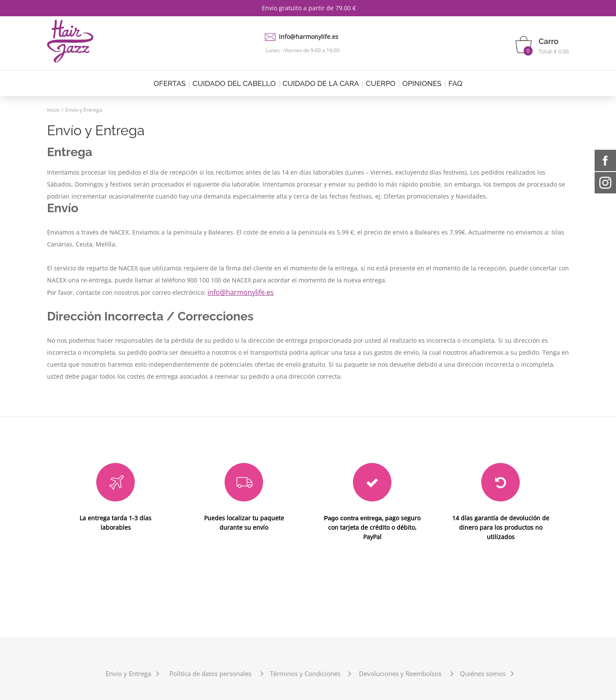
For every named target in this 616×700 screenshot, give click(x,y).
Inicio (53, 110)
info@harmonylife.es (309, 37)
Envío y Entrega (84, 110)
